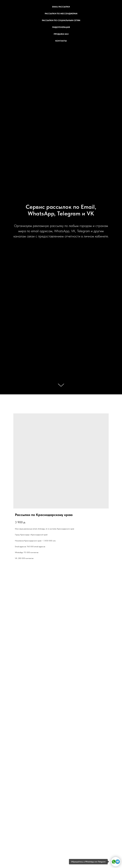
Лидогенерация (61, 27)
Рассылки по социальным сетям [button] (61, 20)
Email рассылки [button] (61, 7)
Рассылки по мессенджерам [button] (61, 14)
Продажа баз (61, 34)
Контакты (61, 41)
